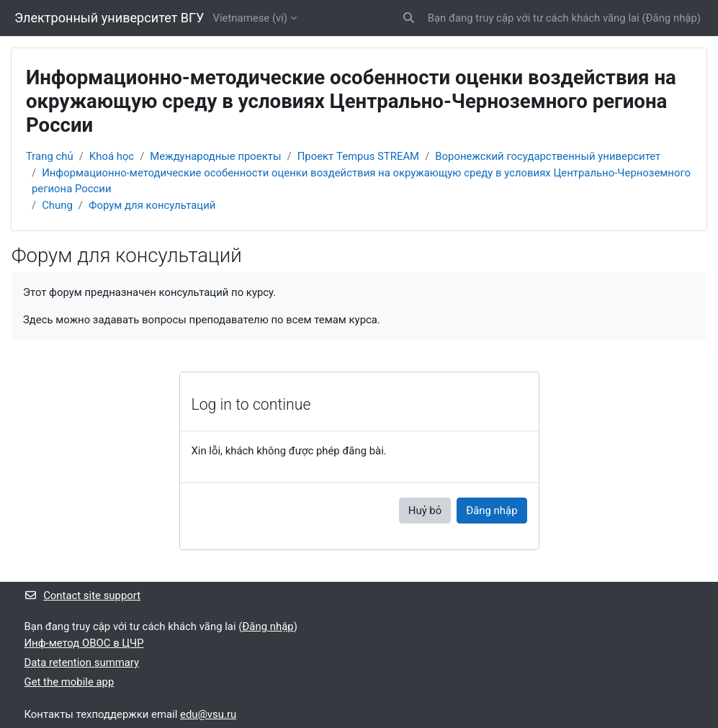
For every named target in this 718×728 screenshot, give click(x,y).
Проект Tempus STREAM (358, 156)
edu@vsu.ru (208, 714)
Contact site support (83, 596)
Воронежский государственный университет (548, 156)
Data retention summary (82, 662)
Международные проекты (215, 156)
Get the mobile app (69, 682)
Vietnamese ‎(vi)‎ (251, 18)
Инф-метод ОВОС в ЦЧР (84, 643)
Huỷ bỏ (425, 511)
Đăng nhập (672, 18)
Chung (57, 205)
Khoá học (112, 156)
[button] (409, 18)
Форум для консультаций (152, 205)
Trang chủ (50, 156)
